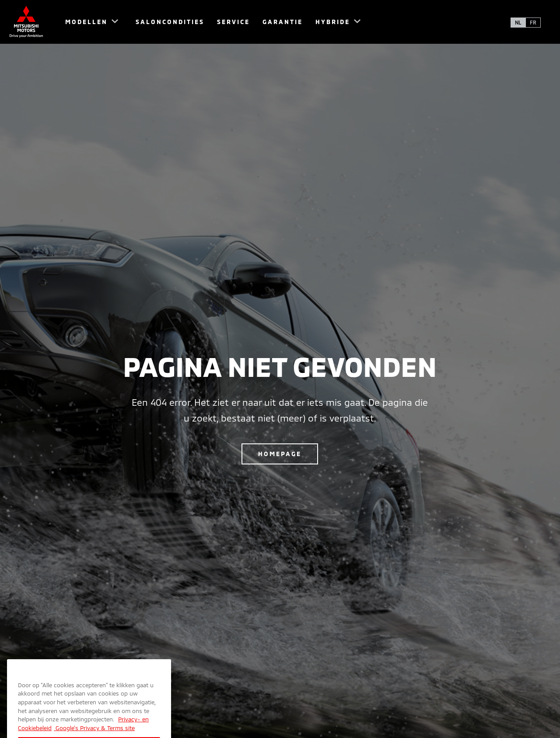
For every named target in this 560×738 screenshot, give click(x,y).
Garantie (283, 22)
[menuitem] (88, 22)
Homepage (280, 454)
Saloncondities (170, 22)
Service (233, 22)
